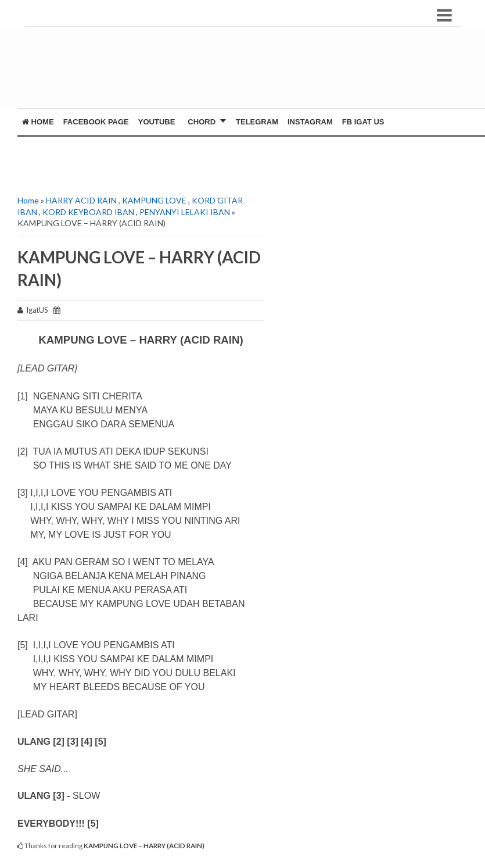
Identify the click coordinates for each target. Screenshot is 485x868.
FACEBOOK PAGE (96, 122)
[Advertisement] (246, 73)
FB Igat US (363, 122)
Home (38, 122)
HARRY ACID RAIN (81, 200)
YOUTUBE (157, 122)
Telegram (257, 122)
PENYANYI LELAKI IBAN (185, 212)
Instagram (310, 122)
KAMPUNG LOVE (154, 200)
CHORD (202, 122)
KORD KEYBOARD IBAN (88, 212)
